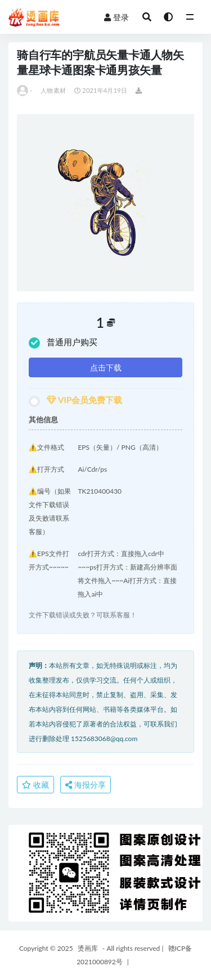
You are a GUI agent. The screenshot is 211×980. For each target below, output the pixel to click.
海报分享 (86, 785)
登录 (116, 17)
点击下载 (106, 367)
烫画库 (88, 948)
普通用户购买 (63, 343)
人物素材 (53, 90)
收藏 (35, 785)
